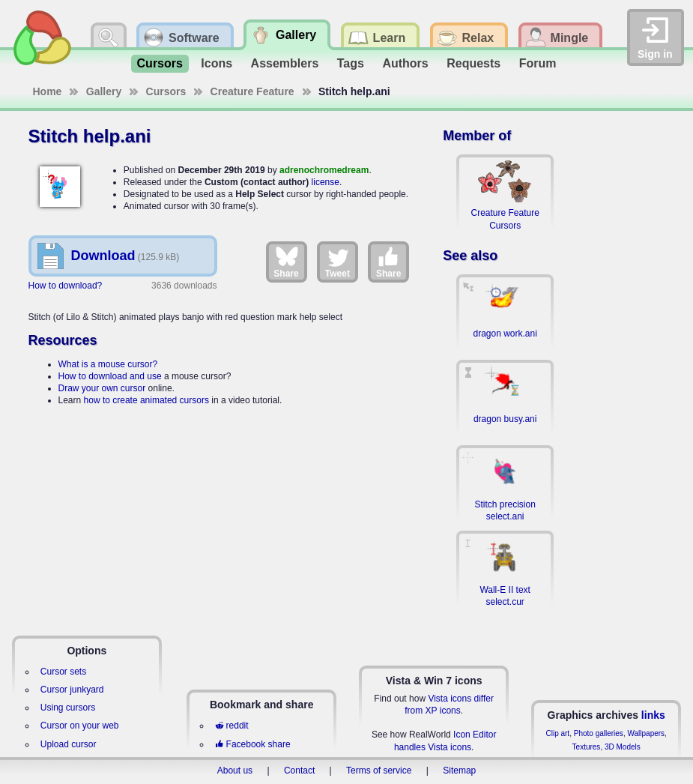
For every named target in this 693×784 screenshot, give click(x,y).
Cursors (160, 63)
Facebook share (252, 744)
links (653, 715)
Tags (351, 63)
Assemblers (285, 63)
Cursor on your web (80, 726)
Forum (538, 63)
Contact (299, 771)
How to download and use (110, 376)
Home (48, 91)
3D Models (623, 747)
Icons (217, 63)
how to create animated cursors (146, 400)
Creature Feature (252, 91)
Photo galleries (599, 733)
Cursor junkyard (72, 690)
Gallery (104, 91)
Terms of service (379, 771)
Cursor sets (63, 672)
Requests (473, 63)
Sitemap (459, 771)
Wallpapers (646, 733)
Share (286, 262)
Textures (587, 747)
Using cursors (68, 708)
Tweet (338, 262)
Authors (405, 63)
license (326, 182)
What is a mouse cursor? (108, 364)
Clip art (557, 733)
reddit (231, 726)
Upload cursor (69, 744)
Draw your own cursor (102, 388)
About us (235, 771)
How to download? (66, 286)
